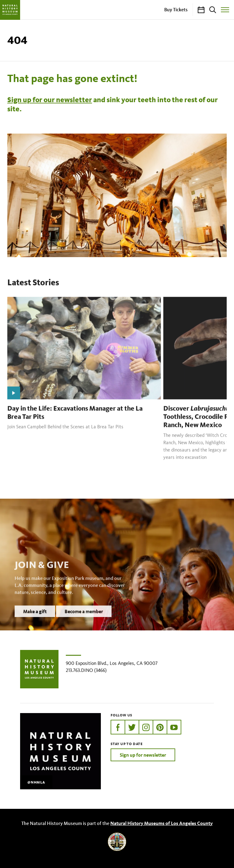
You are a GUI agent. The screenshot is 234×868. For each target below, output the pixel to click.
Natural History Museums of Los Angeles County (161, 823)
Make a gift (35, 619)
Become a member (84, 619)
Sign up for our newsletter (50, 100)
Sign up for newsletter (143, 755)
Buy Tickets (176, 9)
